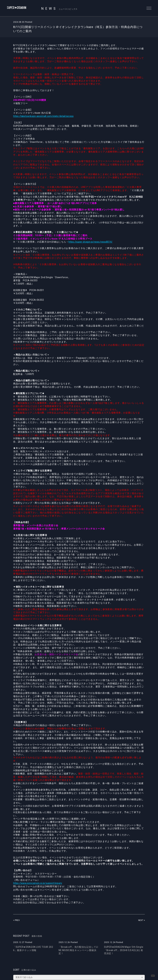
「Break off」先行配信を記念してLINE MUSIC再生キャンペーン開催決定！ (78, 950)
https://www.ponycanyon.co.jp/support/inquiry (40, 883)
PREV (18, 920)
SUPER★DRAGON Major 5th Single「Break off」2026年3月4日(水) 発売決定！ (124, 950)
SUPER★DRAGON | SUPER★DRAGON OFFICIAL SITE (21, 8)
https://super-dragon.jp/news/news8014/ (92, 242)
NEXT (140, 920)
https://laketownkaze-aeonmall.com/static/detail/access (46, 116)
